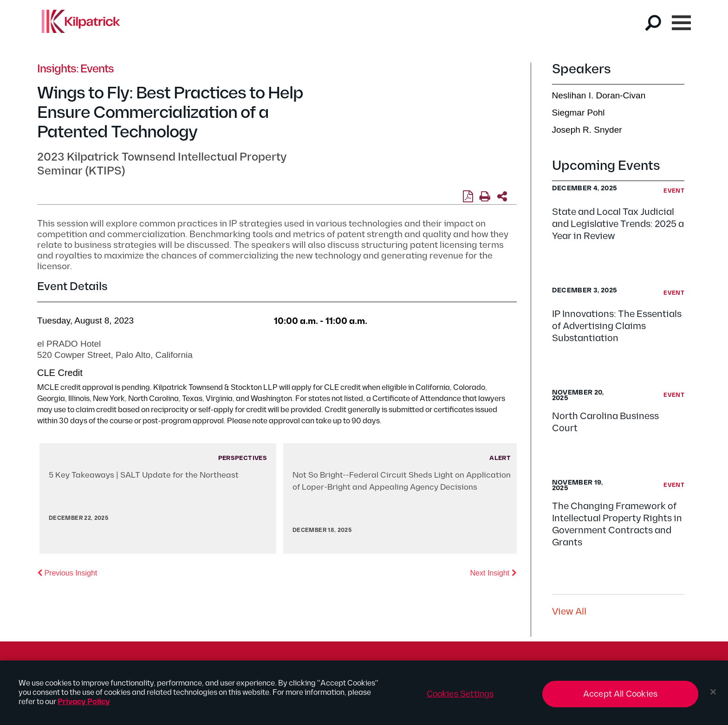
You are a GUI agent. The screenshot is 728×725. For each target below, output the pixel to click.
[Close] (713, 695)
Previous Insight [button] (67, 572)
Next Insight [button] (494, 572)
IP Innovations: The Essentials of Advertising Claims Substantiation (617, 326)
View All (569, 612)
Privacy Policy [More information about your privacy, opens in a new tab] (84, 705)
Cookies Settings (460, 697)
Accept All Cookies (620, 697)
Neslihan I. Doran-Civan (599, 95)
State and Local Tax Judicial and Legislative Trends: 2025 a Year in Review (618, 224)
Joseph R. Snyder (587, 130)
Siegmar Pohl (578, 113)
